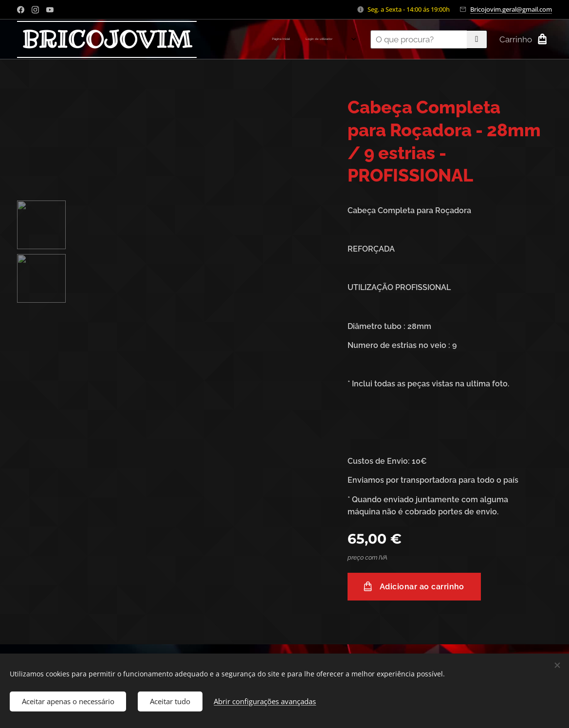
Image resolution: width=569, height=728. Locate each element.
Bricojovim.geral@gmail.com (511, 9)
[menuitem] (257, 39)
